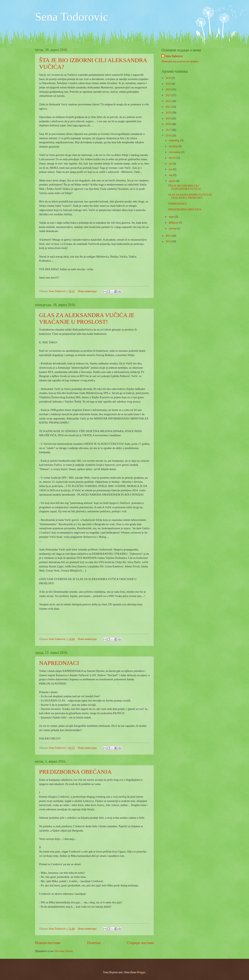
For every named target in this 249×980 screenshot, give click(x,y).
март (172, 217)
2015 (169, 236)
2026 (169, 78)
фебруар (174, 223)
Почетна (94, 943)
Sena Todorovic (72, 17)
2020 (169, 113)
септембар (175, 152)
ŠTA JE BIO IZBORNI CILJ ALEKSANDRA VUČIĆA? (185, 187)
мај (171, 175)
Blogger (141, 972)
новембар (175, 140)
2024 (169, 89)
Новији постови (48, 943)
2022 (169, 101)
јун (171, 169)
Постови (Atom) (64, 951)
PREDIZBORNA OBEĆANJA (75, 772)
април (173, 181)
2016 (169, 136)
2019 (169, 118)
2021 (169, 107)
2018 (169, 124)
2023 (169, 95)
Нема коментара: (88, 291)
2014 (169, 241)
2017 (169, 130)
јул (171, 164)
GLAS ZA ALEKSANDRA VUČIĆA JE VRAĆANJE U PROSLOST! (87, 318)
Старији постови (140, 943)
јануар (173, 228)
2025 (169, 84)
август (173, 158)
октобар (174, 146)
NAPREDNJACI (59, 663)
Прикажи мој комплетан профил (180, 61)
